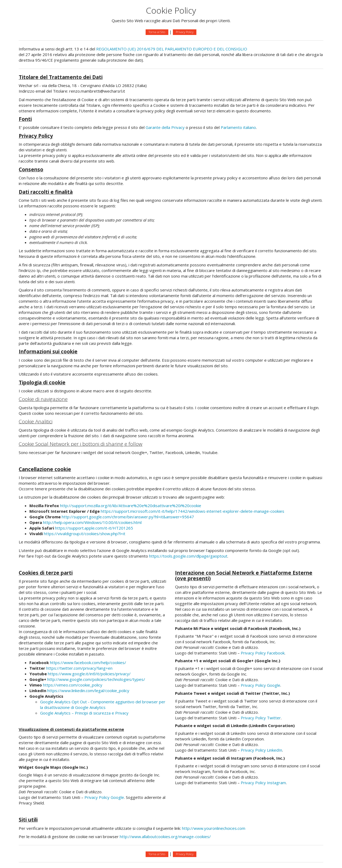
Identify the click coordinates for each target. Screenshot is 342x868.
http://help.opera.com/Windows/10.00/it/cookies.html (92, 522)
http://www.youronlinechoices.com (214, 828)
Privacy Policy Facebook (263, 653)
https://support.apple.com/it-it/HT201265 (94, 528)
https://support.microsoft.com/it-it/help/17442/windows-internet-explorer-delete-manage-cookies (193, 511)
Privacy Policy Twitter (261, 718)
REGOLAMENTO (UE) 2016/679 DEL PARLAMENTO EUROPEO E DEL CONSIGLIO (172, 49)
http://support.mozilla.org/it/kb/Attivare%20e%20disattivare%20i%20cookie (131, 506)
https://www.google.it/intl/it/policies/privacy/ (89, 674)
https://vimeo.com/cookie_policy (73, 685)
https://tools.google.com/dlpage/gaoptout (188, 556)
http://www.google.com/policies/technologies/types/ (96, 679)
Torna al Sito (157, 32)
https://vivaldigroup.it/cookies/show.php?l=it (85, 534)
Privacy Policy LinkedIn (261, 750)
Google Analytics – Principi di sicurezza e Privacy (84, 713)
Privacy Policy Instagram (263, 783)
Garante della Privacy (165, 127)
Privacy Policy (185, 32)
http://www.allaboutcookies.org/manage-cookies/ (165, 837)
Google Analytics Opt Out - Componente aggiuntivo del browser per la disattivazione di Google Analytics (103, 705)
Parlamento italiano (238, 127)
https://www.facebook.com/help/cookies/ (88, 662)
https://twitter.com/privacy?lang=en (79, 668)
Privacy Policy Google (104, 797)
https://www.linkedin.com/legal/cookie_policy (88, 691)
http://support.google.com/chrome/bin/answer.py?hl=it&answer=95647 (128, 517)
